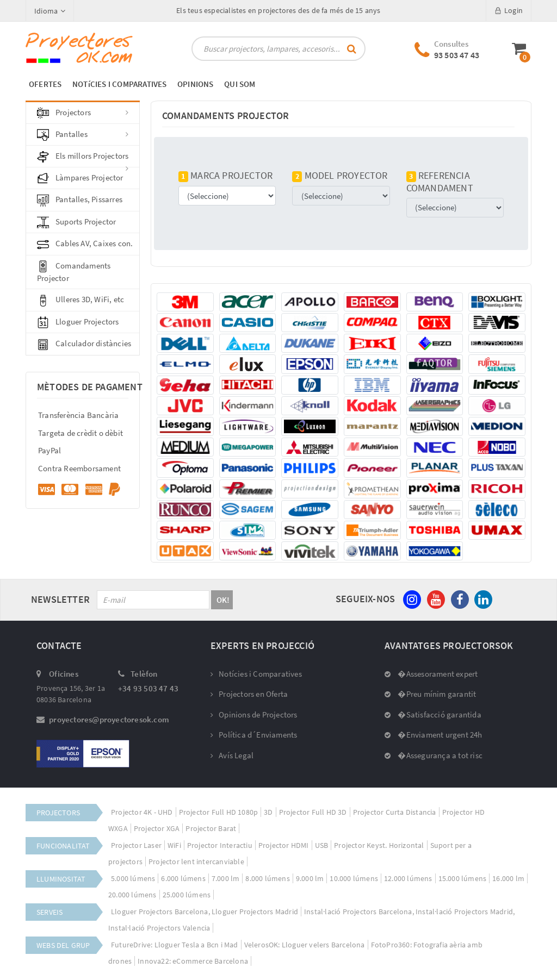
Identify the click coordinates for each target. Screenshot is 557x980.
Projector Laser (136, 845)
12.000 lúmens (408, 878)
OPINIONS (196, 84)
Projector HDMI (284, 845)
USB (322, 845)
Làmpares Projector (80, 178)
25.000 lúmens (187, 895)
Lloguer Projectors (78, 322)
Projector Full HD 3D (313, 812)
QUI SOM (240, 84)
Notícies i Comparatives (256, 674)
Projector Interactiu (220, 845)
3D (268, 812)
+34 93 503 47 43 (148, 688)
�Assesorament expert (431, 674)
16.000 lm (508, 878)
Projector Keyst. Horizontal (379, 845)
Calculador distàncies (84, 344)
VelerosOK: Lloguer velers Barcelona (305, 945)
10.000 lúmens (354, 878)
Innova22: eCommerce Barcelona (193, 961)
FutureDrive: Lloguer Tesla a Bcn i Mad (175, 945)
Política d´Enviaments (254, 735)
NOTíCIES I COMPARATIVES (120, 84)
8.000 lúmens (267, 878)
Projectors (83, 113)
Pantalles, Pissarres (80, 200)
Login (509, 10)
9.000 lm (310, 878)
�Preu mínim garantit (430, 694)
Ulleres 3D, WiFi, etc (81, 300)
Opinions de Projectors (254, 714)
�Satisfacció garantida (433, 714)
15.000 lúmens (463, 878)
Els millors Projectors (83, 159)
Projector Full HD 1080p (219, 812)
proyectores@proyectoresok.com (109, 719)
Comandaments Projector (74, 272)
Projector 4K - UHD (142, 812)
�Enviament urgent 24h (434, 735)
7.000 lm (226, 878)
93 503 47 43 (457, 55)
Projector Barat (211, 828)
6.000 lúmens (183, 878)
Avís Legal (232, 755)
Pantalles (83, 135)
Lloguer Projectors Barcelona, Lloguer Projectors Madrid (205, 912)
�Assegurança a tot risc (434, 755)
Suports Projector (76, 222)
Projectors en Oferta (249, 694)
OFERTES (45, 84)
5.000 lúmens (133, 878)
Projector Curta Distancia (395, 812)
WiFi (174, 845)
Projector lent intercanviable (196, 862)
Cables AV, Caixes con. (85, 244)
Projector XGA (157, 828)
